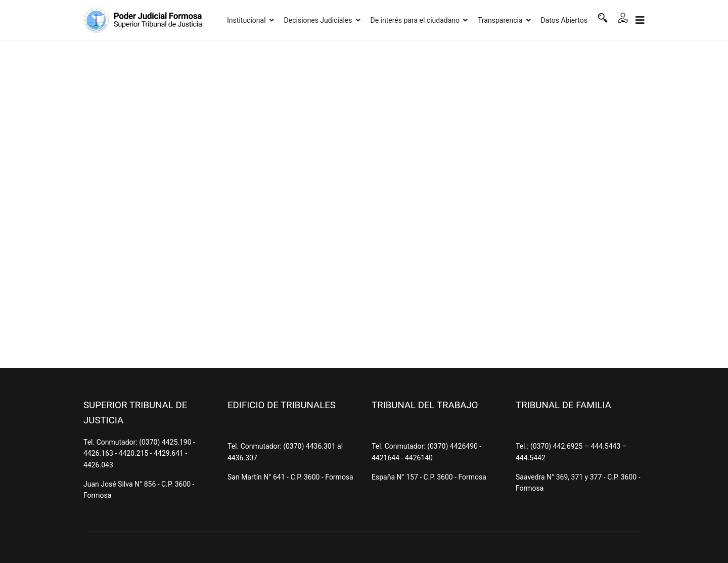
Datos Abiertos (564, 20)
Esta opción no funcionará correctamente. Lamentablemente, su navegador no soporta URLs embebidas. (364, 202)
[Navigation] (640, 20)
